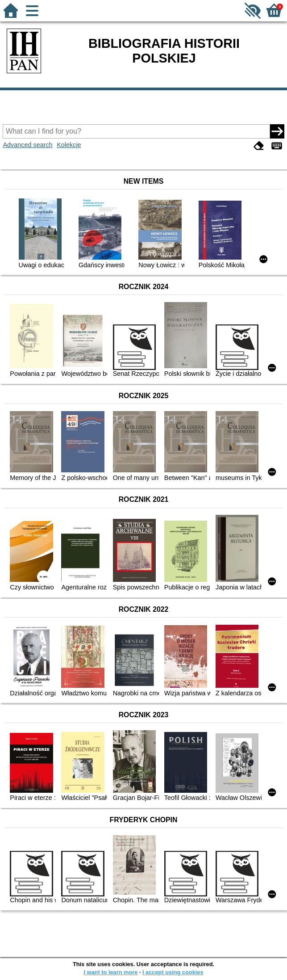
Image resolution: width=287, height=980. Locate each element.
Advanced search (27, 145)
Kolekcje (69, 145)
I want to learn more (110, 972)
